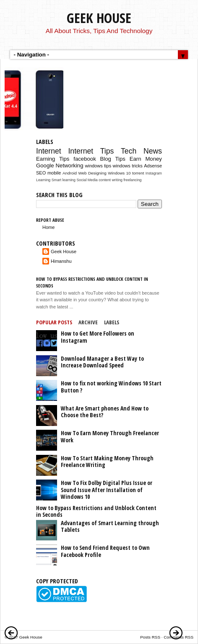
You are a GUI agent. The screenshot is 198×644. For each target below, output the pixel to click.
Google (45, 165)
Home (48, 227)
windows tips (98, 166)
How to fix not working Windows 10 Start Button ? (111, 387)
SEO (41, 173)
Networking (70, 165)
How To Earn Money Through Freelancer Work (110, 436)
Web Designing (92, 173)
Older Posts (176, 633)
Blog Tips (113, 159)
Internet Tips (91, 151)
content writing (111, 180)
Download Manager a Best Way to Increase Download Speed (102, 362)
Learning (43, 180)
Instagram (154, 173)
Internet (49, 151)
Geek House (99, 18)
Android (70, 173)
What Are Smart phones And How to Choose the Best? (105, 412)
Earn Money (146, 159)
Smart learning (64, 180)
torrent (138, 173)
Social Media (87, 180)
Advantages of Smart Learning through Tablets (110, 526)
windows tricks (128, 166)
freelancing (132, 180)
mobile (54, 173)
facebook (85, 159)
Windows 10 (119, 173)
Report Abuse (50, 220)
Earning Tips (53, 159)
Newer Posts (11, 633)
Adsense (153, 166)
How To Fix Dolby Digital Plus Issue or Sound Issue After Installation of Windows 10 (107, 490)
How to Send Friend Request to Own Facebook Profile (105, 551)
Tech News (141, 151)
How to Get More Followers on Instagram (98, 337)
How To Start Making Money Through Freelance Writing (107, 462)
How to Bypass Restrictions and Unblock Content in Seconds (96, 511)
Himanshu (61, 261)
